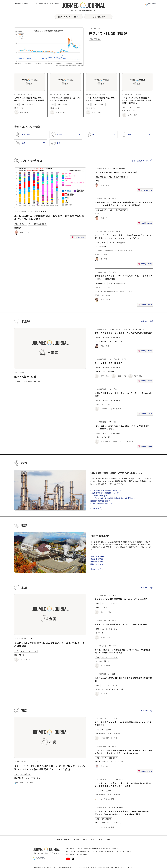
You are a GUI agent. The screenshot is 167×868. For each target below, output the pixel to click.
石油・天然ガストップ (141, 161)
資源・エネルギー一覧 (67, 17)
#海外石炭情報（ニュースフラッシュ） (28, 778)
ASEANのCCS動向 (98, 496)
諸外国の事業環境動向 (99, 501)
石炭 (17, 774)
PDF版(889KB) (145, 191)
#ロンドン (20, 108)
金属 (16, 104)
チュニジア (126, 329)
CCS (85, 839)
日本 (115, 359)
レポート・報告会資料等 (31, 381)
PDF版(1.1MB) (145, 772)
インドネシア (38, 762)
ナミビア (134, 329)
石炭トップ (145, 710)
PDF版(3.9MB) (145, 305)
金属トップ (145, 587)
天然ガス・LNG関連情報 (108, 33)
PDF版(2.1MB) (145, 414)
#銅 (15, 108)
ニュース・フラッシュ (27, 104)
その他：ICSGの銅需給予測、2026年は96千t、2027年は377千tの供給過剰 (29, 99)
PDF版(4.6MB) (145, 381)
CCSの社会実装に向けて (100, 503)
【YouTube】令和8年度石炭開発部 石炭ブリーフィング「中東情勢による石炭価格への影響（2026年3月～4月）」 (123, 752)
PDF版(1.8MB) (79, 238)
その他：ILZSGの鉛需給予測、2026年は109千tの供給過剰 (101, 99)
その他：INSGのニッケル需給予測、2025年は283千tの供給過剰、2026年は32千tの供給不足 (137, 100)
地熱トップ (95, 569)
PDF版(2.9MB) (145, 351)
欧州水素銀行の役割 (25, 376)
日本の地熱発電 (97, 559)
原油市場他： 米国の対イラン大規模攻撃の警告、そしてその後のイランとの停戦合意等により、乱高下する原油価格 (124, 204)
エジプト (119, 329)
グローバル (30, 94)
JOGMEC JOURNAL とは (24, 4)
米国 (45, 211)
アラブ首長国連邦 (119, 169)
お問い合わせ (55, 4)
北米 (41, 211)
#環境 (112, 371)
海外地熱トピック (98, 562)
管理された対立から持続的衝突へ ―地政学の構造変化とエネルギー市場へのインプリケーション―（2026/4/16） (123, 237)
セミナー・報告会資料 (117, 243)
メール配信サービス (41, 4)
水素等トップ (144, 321)
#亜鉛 (52, 108)
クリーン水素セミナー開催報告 (109, 363)
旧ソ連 (30, 211)
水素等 (18, 381)
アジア (111, 359)
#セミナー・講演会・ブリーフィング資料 (109, 762)
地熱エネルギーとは (98, 556)
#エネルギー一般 (101, 247)
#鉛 (87, 108)
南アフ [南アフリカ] (141, 329)
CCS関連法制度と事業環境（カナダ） (105, 493)
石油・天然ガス (95, 39)
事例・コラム (96, 564)
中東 (110, 169)
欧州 (119, 359)
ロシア (36, 211)
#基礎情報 (18, 228)
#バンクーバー (119, 689)
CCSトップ (95, 508)
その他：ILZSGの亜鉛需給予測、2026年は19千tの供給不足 (65, 99)
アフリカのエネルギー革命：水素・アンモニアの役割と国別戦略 (123, 333)
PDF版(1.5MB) (145, 264)
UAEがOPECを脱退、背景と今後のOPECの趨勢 (116, 172)
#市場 (97, 181)
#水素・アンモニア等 (102, 287)
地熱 (93, 839)
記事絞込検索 (100, 17)
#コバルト (102, 689)
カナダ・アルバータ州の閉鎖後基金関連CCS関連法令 (112, 498)
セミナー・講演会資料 (109, 758)
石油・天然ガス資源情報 (37, 224)
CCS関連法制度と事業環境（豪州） (105, 490)
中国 (115, 718)
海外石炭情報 (26, 774)
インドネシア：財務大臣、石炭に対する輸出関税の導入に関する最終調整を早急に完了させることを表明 (123, 785)
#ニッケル (125, 110)
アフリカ (112, 329)
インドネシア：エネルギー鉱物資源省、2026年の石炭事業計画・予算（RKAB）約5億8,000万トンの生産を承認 (122, 813)
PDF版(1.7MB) (145, 447)
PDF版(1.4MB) (145, 224)
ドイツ (124, 359)
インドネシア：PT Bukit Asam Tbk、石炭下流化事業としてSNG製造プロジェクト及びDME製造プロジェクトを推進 (50, 767)
